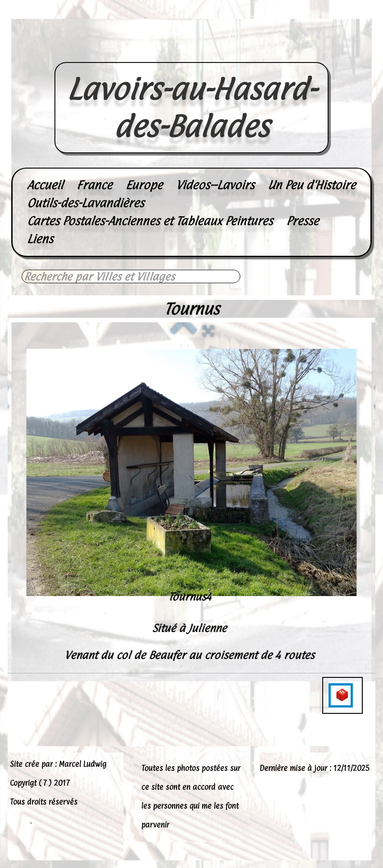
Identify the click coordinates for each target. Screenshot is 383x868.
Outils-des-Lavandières (86, 203)
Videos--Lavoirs (215, 185)
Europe (144, 185)
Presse (302, 221)
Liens (40, 239)
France (94, 185)
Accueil (45, 185)
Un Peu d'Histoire (312, 185)
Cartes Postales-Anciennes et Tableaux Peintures (150, 221)
